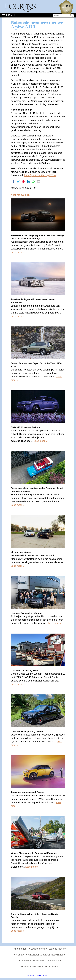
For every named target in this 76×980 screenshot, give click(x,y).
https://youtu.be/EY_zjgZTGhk (40, 175)
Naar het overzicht (21, 195)
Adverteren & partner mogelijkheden (47, 955)
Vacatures (27, 961)
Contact (20, 955)
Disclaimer (53, 967)
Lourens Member (57, 949)
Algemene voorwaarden (48, 961)
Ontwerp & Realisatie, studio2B (38, 975)
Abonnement (20, 949)
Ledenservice (38, 949)
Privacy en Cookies (34, 967)
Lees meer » (18, 252)
